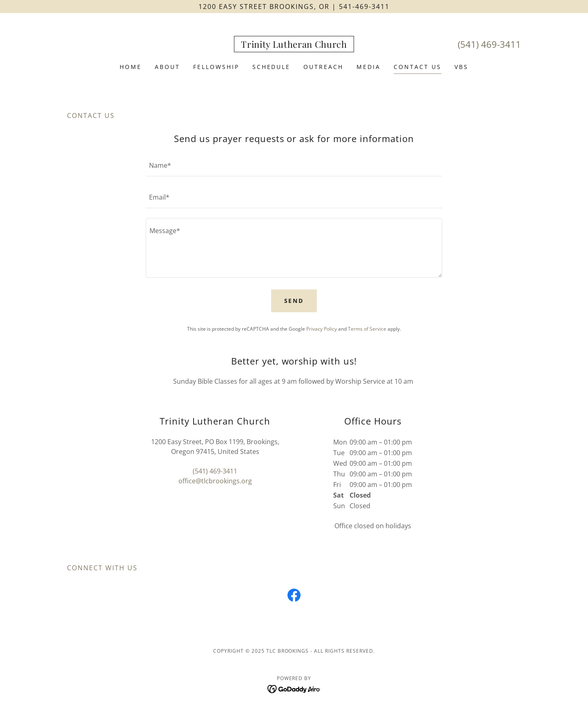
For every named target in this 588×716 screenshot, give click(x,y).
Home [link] (131, 67)
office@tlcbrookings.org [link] (215, 481)
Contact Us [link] (418, 67)
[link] (294, 45)
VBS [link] (461, 67)
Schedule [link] (272, 67)
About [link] (167, 67)
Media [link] (369, 67)
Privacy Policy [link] (322, 329)
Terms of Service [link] (367, 329)
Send (294, 301)
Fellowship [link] (216, 67)
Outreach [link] (323, 67)
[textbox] (294, 165)
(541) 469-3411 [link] (489, 44)
